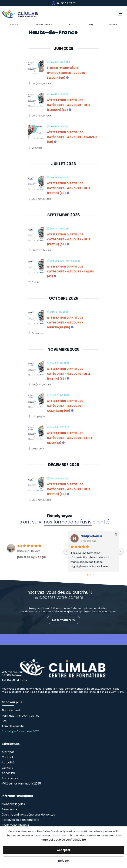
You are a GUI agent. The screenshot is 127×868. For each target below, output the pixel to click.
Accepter (64, 850)
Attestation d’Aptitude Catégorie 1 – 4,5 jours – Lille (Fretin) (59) (69, 188)
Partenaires (10, 778)
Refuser (64, 861)
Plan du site (10, 809)
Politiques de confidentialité (21, 820)
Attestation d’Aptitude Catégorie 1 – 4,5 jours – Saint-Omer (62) (70, 438)
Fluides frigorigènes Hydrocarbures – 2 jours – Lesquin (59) (67, 73)
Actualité (8, 762)
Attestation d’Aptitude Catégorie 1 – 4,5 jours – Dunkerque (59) (65, 323)
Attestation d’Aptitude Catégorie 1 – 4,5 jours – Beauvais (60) (72, 137)
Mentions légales (13, 804)
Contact (113, 25)
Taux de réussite (13, 726)
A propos (14, 25)
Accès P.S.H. (10, 773)
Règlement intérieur (16, 825)
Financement (11, 710)
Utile (71, 25)
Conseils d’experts (43, 25)
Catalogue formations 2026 (21, 731)
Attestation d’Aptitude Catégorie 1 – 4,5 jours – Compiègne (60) (65, 406)
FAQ (91, 25)
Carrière (8, 768)
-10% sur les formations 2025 (21, 784)
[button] (120, 14)
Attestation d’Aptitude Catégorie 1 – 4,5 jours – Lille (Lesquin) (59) (69, 105)
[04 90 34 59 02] (54, 3)
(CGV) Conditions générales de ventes (28, 815)
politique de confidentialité (67, 840)
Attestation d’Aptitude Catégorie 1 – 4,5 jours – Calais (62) (70, 271)
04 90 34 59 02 (66, 3)
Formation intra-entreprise (21, 716)
